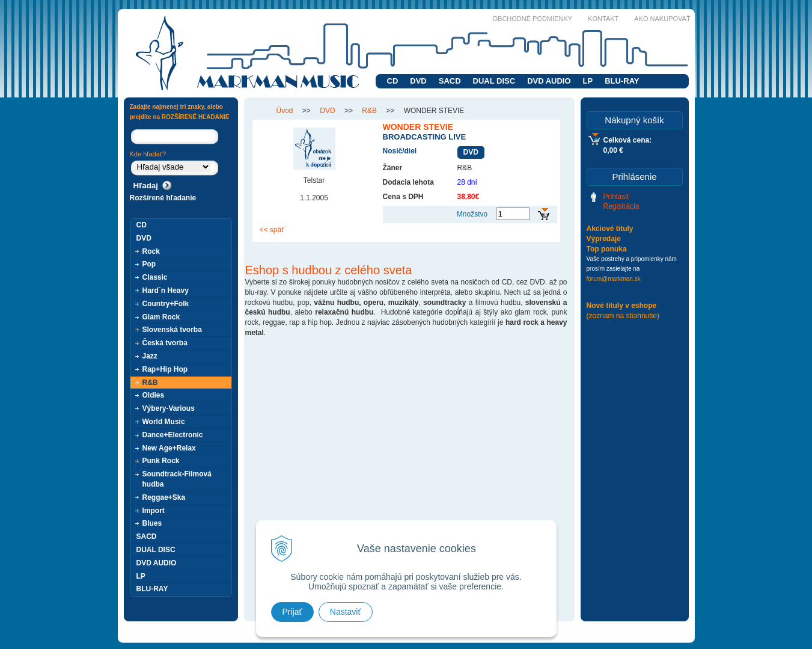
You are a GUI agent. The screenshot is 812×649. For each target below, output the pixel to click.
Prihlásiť (617, 197)
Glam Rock (161, 317)
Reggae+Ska (164, 497)
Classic (155, 277)
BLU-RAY (622, 81)
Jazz (150, 356)
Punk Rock (161, 461)
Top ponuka (607, 249)
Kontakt (603, 19)
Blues (152, 523)
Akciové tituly (610, 229)
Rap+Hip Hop (165, 369)
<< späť (272, 230)
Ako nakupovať (662, 19)
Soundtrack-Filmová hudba (177, 479)
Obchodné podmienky (533, 19)
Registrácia (621, 206)
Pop (149, 264)
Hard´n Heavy (166, 291)
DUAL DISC (494, 81)
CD (393, 81)
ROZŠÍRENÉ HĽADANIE (196, 117)
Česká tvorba (165, 343)
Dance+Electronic (173, 435)
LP (588, 81)
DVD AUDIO (549, 81)
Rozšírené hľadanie (163, 198)
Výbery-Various (169, 408)
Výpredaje (604, 239)
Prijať (292, 612)
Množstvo (472, 214)
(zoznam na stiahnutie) (623, 316)
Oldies (154, 395)
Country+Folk (166, 304)
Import (154, 511)
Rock (151, 251)
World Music (164, 422)
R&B (150, 383)
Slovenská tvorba (172, 330)
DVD (418, 81)
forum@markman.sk (614, 279)
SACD (450, 81)
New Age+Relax (169, 448)
